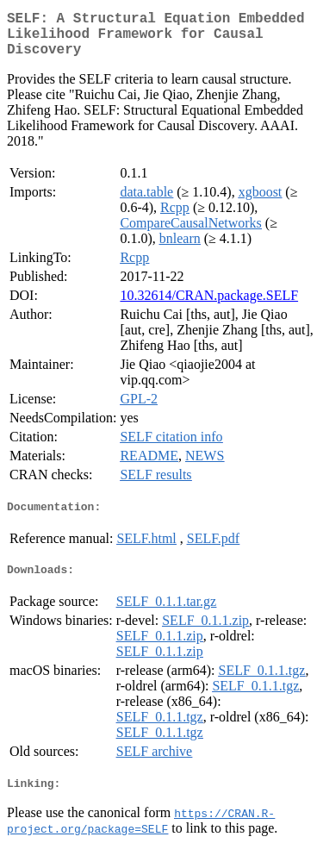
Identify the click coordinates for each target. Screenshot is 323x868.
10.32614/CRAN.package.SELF (209, 306)
